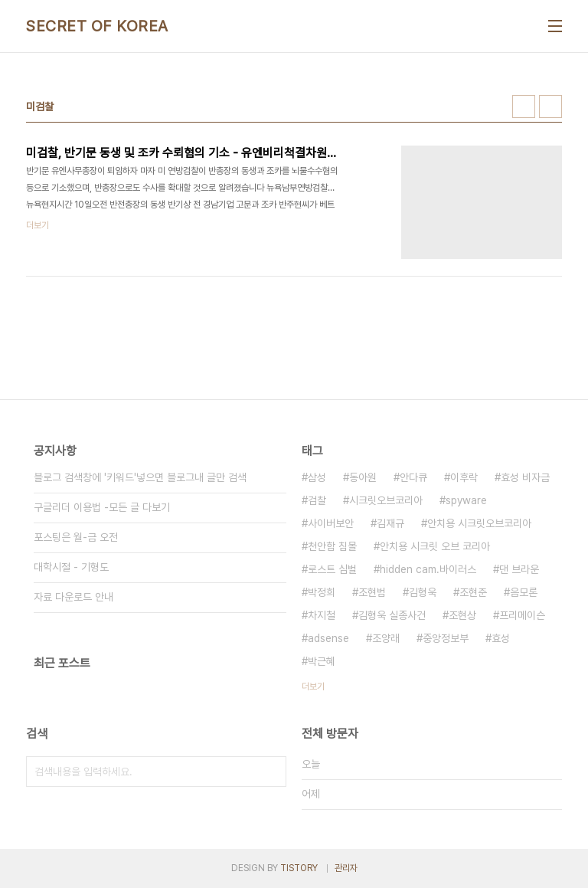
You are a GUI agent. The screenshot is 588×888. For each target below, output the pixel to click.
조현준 (473, 592)
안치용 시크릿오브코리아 (479, 523)
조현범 (372, 592)
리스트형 (550, 106)
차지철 (322, 615)
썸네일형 (524, 106)
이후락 (464, 477)
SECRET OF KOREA (97, 26)
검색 (271, 772)
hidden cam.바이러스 (428, 569)
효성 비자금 (525, 477)
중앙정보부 (446, 638)
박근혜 (322, 661)
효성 (501, 638)
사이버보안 (331, 523)
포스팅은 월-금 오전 (76, 537)
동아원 (363, 477)
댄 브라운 (519, 569)
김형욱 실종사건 (392, 615)
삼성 (317, 477)
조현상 (462, 615)
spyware (466, 500)
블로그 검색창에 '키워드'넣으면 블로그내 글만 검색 (140, 477)
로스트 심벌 (332, 569)
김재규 (390, 523)
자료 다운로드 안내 (73, 597)
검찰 (317, 500)
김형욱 (423, 592)
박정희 (322, 592)
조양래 (386, 638)
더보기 (313, 686)
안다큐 (413, 477)
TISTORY (299, 868)
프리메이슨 (522, 615)
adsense (328, 638)
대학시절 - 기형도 (71, 567)
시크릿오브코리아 (386, 500)
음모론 (524, 592)
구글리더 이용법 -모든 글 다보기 (102, 507)
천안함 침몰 (332, 546)
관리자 (346, 868)
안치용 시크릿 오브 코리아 (435, 546)
